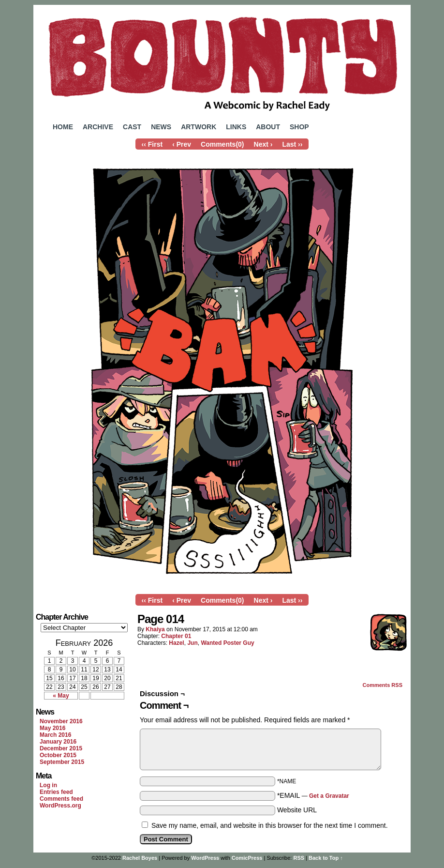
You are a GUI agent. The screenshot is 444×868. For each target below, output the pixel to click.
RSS (299, 858)
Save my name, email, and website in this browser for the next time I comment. (270, 825)
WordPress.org (60, 806)
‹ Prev (182, 144)
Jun (192, 643)
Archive (98, 127)
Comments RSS (382, 685)
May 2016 (52, 728)
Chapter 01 (176, 636)
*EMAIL (313, 795)
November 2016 (61, 721)
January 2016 (58, 742)
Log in (48, 785)
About (268, 127)
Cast (132, 127)
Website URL (297, 810)
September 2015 (62, 762)
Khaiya (155, 629)
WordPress (205, 858)
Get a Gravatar (329, 796)
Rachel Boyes (140, 858)
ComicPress (247, 858)
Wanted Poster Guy (227, 643)
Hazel (176, 643)
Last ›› (292, 144)
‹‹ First (152, 144)
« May (61, 696)
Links (236, 127)
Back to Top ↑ (326, 858)
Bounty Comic (222, 62)
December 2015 (61, 748)
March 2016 (55, 735)
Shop (299, 127)
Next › (263, 144)
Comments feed (61, 799)
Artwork (199, 127)
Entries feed (56, 792)
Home (63, 127)
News (161, 127)
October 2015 (58, 755)
